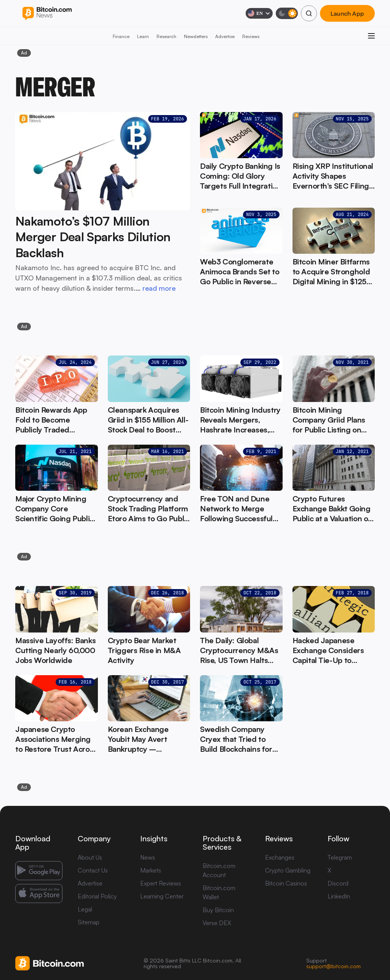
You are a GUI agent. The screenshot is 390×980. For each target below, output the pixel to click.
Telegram (340, 857)
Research (166, 36)
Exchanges (280, 857)
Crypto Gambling (288, 870)
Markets (151, 870)
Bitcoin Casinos (286, 883)
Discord (338, 883)
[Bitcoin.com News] (47, 14)
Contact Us (93, 870)
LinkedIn (339, 896)
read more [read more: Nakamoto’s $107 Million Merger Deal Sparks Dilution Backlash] (159, 288)
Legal (85, 909)
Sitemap (89, 922)
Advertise (225, 36)
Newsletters (196, 36)
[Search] (309, 13)
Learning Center (162, 896)
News (148, 857)
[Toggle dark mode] (287, 13)
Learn (143, 36)
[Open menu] (371, 36)
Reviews (251, 36)
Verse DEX (217, 923)
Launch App (347, 13)
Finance (121, 36)
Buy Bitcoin (218, 910)
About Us (90, 857)
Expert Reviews (161, 883)
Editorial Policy (97, 896)
